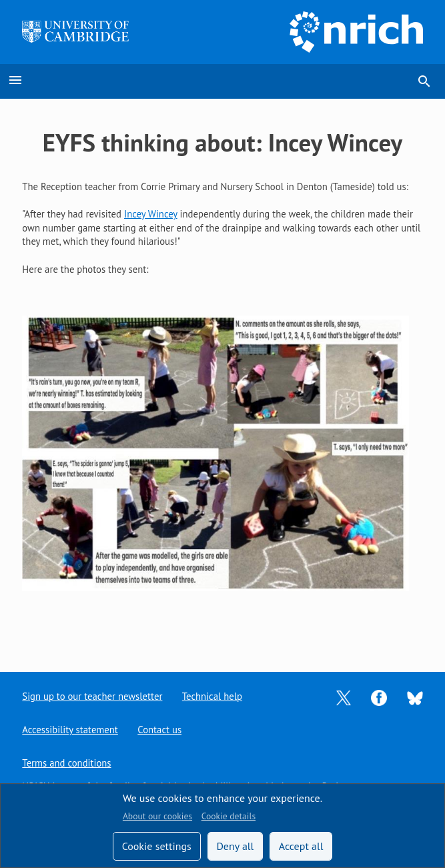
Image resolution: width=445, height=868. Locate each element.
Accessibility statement (70, 730)
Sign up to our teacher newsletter (92, 696)
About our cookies (157, 816)
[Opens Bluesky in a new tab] (415, 697)
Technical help (212, 696)
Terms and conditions (66, 763)
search (424, 81)
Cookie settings (157, 846)
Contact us (159, 730)
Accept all (301, 846)
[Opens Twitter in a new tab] (344, 697)
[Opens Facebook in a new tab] (379, 697)
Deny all (235, 846)
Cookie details (229, 816)
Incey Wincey (151, 214)
